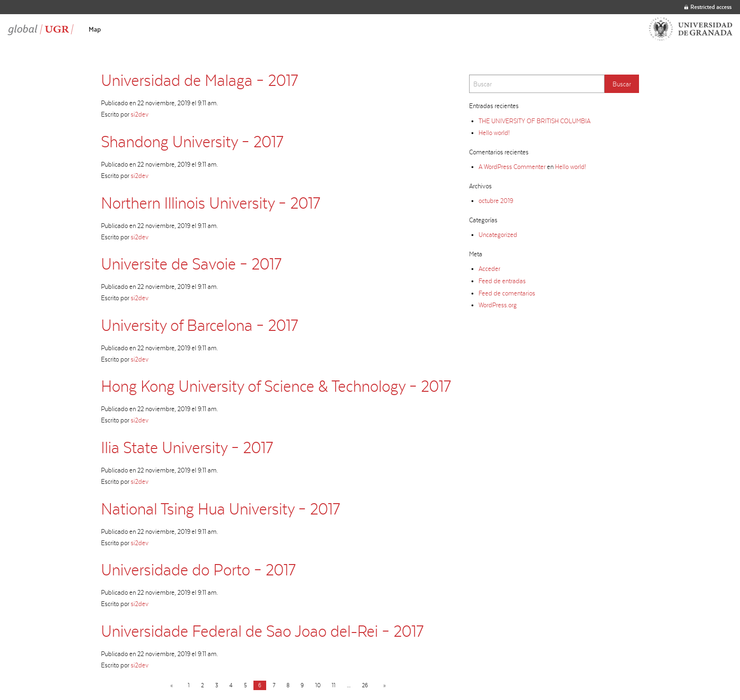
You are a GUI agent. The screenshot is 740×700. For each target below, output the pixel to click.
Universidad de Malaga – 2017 (199, 80)
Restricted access (708, 7)
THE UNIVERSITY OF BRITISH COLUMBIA (534, 121)
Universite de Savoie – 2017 (191, 264)
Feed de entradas (502, 281)
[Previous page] (173, 685)
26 (365, 685)
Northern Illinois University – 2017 (210, 203)
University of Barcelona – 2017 (199, 325)
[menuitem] (95, 29)
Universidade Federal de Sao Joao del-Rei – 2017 (262, 631)
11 (334, 685)
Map (95, 29)
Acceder (489, 269)
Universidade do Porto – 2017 (198, 569)
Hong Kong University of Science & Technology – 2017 (276, 386)
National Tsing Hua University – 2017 (220, 509)
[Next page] (383, 685)
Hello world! (494, 133)
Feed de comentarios (507, 293)
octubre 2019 (496, 201)
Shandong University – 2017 (192, 141)
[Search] (537, 84)
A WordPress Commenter (512, 167)
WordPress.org (498, 305)
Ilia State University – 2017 (187, 447)
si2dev (140, 114)
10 (318, 685)
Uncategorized (498, 235)
